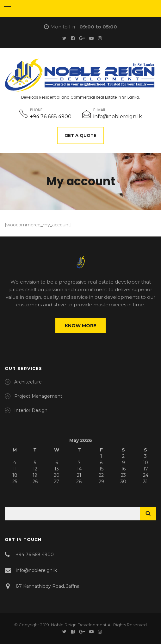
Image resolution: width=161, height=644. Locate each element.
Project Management (38, 396)
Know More (80, 326)
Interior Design (31, 410)
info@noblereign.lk (118, 117)
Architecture (28, 382)
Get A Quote (80, 135)
